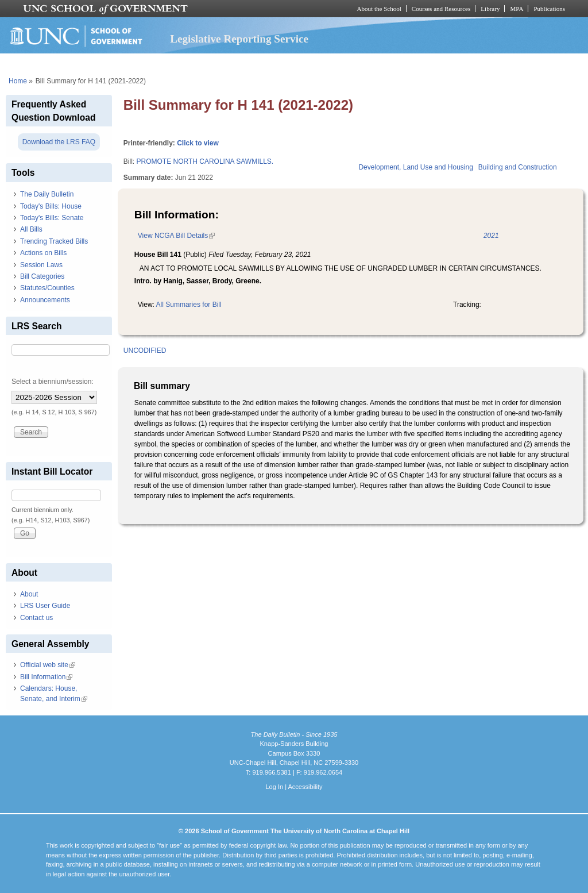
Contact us (36, 618)
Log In (274, 787)
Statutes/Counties (47, 288)
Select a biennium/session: (53, 382)
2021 (491, 236)
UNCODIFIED (145, 351)
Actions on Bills (43, 253)
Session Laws (41, 265)
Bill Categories (42, 276)
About (29, 594)
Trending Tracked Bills (54, 241)
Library (490, 9)
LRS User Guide (45, 606)
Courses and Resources (441, 9)
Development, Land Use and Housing (415, 167)
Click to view (198, 143)
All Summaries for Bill (189, 305)
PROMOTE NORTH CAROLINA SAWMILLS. (205, 161)
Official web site (48, 665)
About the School (379, 9)
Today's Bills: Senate (52, 218)
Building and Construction (518, 167)
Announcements (45, 300)
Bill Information (46, 677)
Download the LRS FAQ (59, 142)
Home (18, 81)
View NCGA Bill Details (176, 236)
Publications (549, 9)
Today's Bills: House (51, 206)
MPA (517, 9)
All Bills (31, 229)
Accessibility (305, 787)
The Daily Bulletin (47, 194)
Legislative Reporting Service (239, 39)
